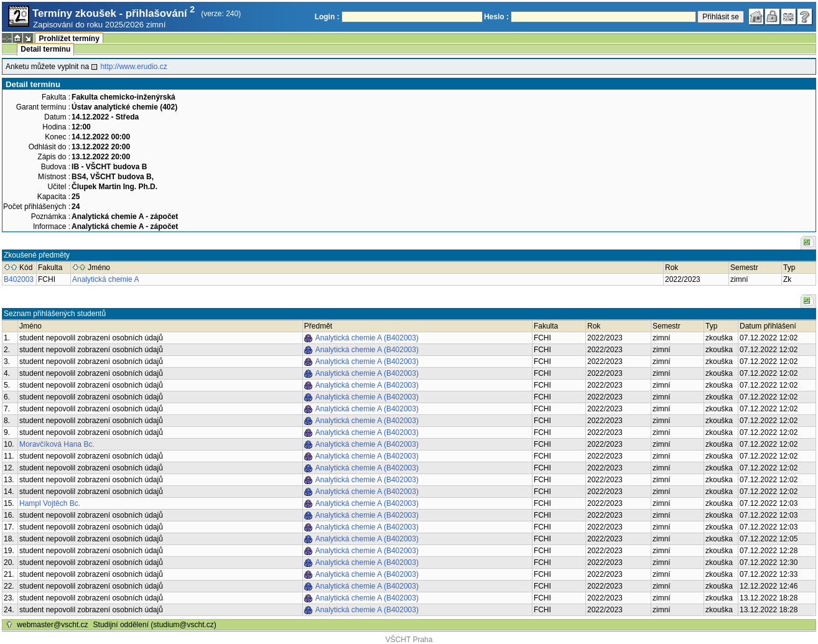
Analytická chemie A (105, 279)
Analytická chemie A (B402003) (367, 338)
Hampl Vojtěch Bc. (50, 503)
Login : (327, 17)
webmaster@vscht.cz (52, 625)
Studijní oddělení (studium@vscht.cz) (155, 625)
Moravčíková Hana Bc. (57, 444)
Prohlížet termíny (69, 39)
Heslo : (496, 17)
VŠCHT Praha (409, 640)
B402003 (19, 279)
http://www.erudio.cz (133, 67)
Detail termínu (45, 49)
